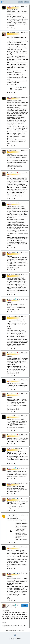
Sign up (27, 2)
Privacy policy (18, 639)
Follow (25, 606)
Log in (21, 2)
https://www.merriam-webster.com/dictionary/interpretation (16, 519)
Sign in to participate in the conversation (15, 630)
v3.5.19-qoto (12, 639)
